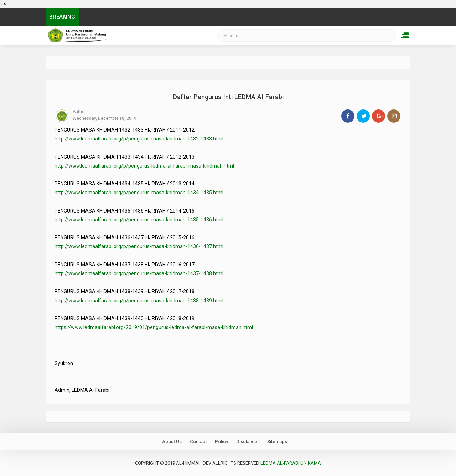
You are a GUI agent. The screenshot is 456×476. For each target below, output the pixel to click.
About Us (172, 442)
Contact (198, 442)
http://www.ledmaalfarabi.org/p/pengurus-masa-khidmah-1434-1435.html (139, 193)
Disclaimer (248, 442)
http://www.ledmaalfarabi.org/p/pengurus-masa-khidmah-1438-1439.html (139, 301)
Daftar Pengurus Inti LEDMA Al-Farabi (228, 97)
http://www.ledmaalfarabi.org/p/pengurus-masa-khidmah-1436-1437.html (139, 246)
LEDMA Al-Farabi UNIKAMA (291, 463)
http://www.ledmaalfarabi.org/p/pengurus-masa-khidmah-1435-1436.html (139, 220)
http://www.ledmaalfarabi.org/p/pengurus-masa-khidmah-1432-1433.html (139, 139)
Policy (221, 442)
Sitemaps (277, 442)
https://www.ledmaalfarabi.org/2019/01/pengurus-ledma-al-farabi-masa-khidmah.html (154, 327)
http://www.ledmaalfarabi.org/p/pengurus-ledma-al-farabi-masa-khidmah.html (144, 166)
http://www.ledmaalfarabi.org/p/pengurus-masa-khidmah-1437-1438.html (139, 273)
